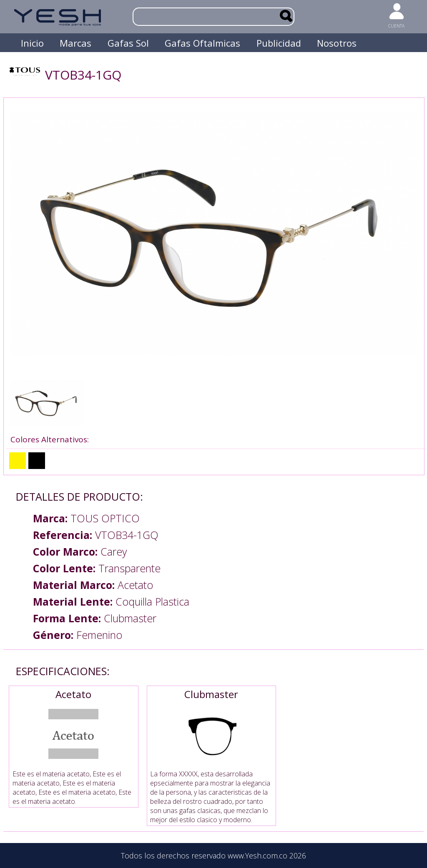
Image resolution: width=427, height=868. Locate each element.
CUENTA (396, 26)
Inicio (32, 43)
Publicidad (279, 43)
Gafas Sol (128, 43)
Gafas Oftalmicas (202, 43)
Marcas (75, 43)
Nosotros (337, 43)
